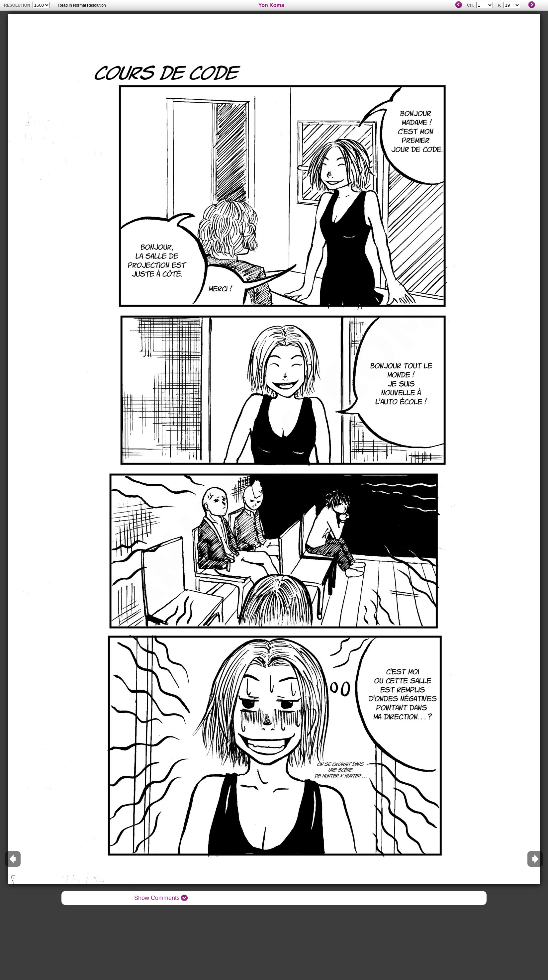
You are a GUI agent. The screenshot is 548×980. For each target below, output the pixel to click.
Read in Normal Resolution (82, 5)
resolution (18, 5)
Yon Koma (271, 5)
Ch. (470, 5)
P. (500, 5)
